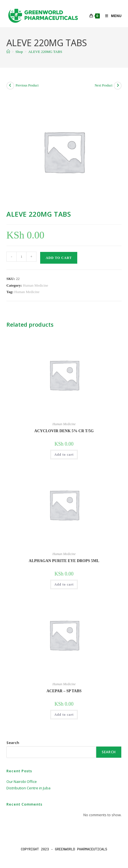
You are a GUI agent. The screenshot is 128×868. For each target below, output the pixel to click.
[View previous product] (10, 86)
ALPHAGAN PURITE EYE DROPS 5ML (64, 561)
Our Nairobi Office (22, 782)
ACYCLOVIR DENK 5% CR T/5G (64, 431)
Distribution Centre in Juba (28, 788)
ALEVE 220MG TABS (45, 52)
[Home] (8, 52)
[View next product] (118, 86)
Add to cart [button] (64, 455)
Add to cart (59, 258)
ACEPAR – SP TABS (64, 691)
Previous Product (27, 85)
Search (13, 743)
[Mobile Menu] (111, 16)
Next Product (103, 85)
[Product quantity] (21, 257)
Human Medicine (36, 285)
